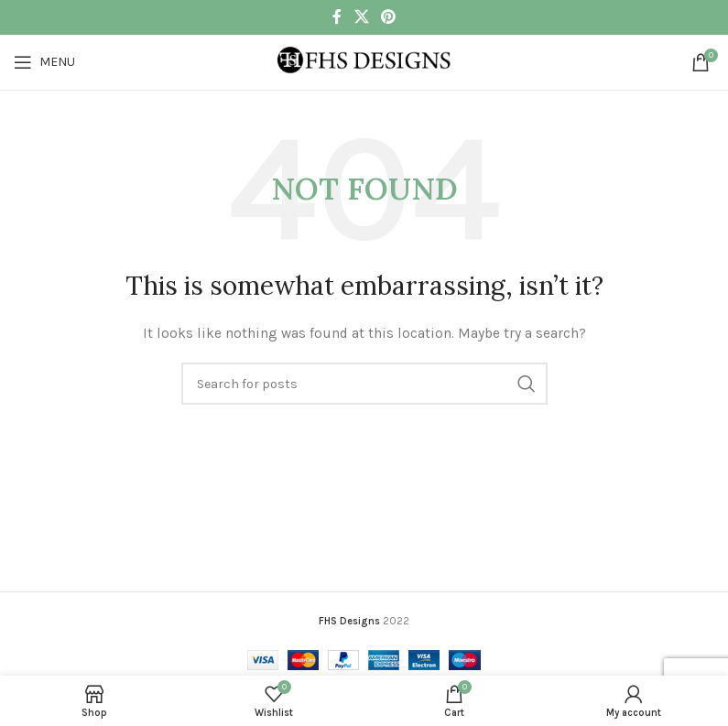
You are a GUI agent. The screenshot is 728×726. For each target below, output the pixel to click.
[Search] (364, 384)
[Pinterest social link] (389, 17)
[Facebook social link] (337, 17)
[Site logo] (364, 61)
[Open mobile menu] (44, 62)
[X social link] (361, 17)
